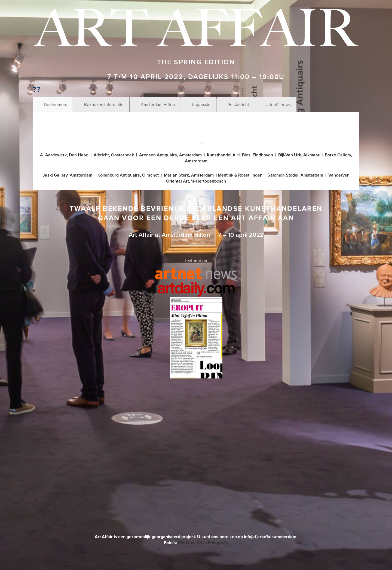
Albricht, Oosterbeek (114, 155)
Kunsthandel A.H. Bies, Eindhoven (240, 155)
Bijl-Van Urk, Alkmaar (299, 155)
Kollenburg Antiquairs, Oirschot (128, 175)
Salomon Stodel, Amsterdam (295, 175)
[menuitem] (5, 564)
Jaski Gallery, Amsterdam (68, 175)
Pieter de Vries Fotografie (203, 543)
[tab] (53, 104)
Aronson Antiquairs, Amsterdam (170, 155)
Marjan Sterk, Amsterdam (189, 175)
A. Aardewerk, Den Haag (64, 155)
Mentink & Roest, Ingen (240, 175)
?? (37, 89)
